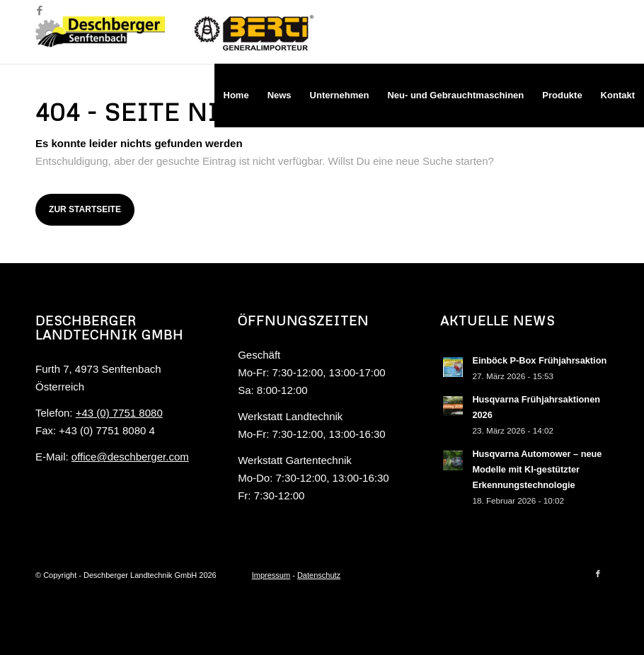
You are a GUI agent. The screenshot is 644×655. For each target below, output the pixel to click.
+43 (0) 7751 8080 (119, 413)
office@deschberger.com (130, 457)
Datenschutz (319, 575)
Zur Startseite (85, 209)
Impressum (271, 575)
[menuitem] (236, 95)
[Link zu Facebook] (40, 11)
